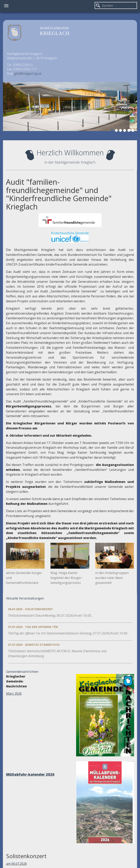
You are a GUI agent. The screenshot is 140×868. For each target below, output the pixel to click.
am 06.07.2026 (16, 864)
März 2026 (14, 694)
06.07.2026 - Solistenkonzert (31, 609)
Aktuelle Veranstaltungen (25, 598)
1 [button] (113, 131)
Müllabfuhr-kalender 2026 (30, 774)
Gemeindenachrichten (22, 672)
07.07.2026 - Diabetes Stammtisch (34, 645)
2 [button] (117, 131)
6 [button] (133, 131)
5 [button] (129, 131)
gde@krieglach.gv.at (28, 74)
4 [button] (125, 131)
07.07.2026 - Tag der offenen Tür (33, 627)
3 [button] (121, 131)
